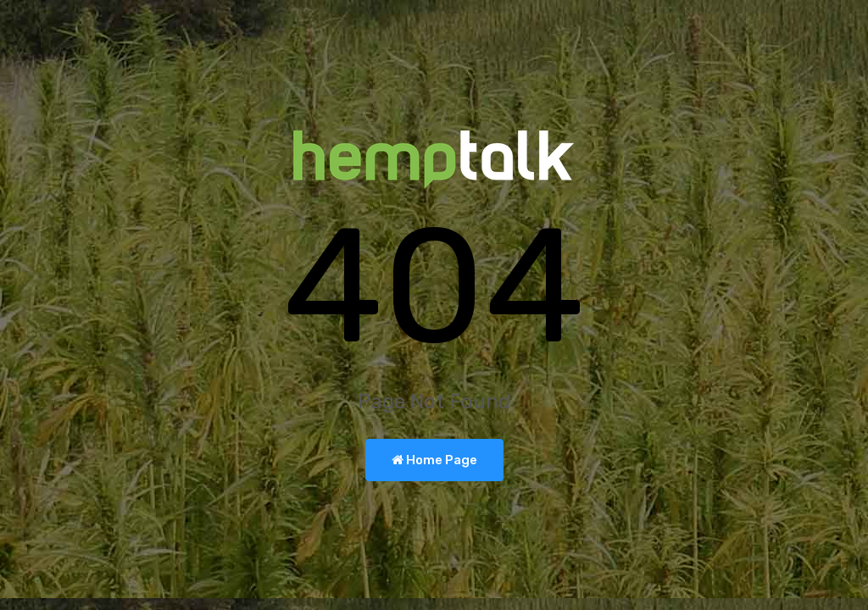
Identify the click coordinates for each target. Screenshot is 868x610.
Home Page (434, 460)
